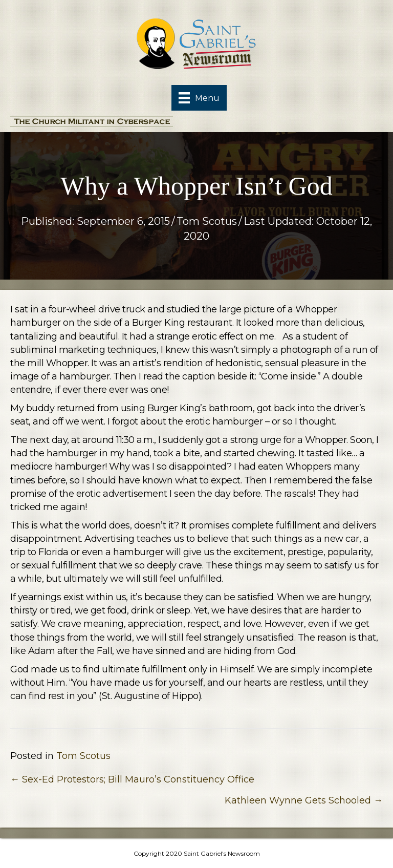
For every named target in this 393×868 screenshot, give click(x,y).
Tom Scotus (207, 221)
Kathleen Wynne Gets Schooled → (304, 800)
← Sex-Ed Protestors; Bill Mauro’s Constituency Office (132, 779)
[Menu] (199, 98)
